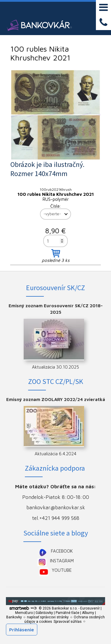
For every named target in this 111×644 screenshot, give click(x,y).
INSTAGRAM (62, 561)
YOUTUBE (62, 570)
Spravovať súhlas (68, 622)
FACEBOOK (62, 551)
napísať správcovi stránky (48, 617)
